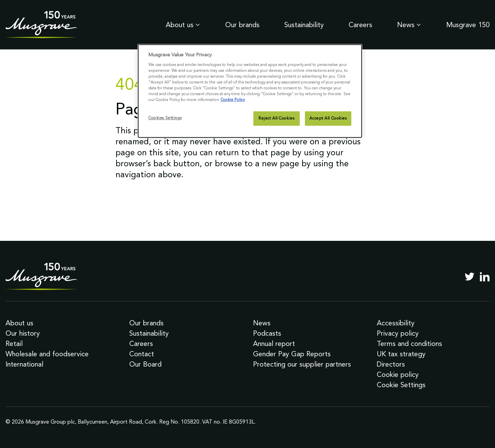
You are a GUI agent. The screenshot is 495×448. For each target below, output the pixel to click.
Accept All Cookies (328, 118)
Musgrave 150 (468, 25)
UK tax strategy (401, 354)
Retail (14, 344)
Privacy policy (398, 333)
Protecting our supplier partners (302, 364)
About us (183, 25)
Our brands (242, 25)
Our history (23, 333)
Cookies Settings (165, 118)
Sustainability (304, 25)
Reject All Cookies (276, 118)
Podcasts (267, 333)
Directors (391, 364)
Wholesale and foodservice (47, 354)
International (24, 364)
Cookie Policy (233, 100)
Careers (360, 25)
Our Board (145, 364)
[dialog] (250, 91)
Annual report (274, 344)
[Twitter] (470, 277)
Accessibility (396, 323)
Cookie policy (398, 374)
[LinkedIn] (485, 277)
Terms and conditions (409, 344)
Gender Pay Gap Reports (292, 354)
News (409, 25)
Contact (142, 354)
